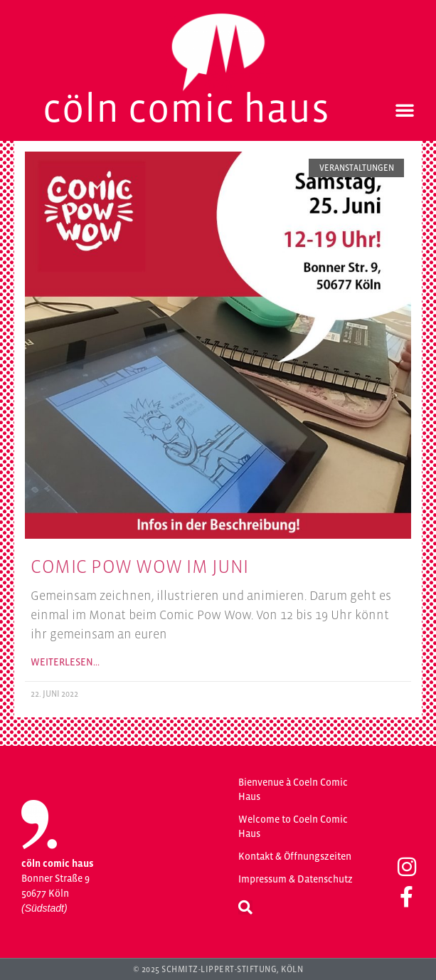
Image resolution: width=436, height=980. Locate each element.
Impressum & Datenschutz (296, 879)
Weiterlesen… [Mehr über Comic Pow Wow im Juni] (65, 662)
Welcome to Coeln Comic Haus (293, 826)
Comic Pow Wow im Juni (140, 567)
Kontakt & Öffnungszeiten (295, 856)
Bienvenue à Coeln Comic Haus (293, 789)
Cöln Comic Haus (186, 108)
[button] (405, 110)
